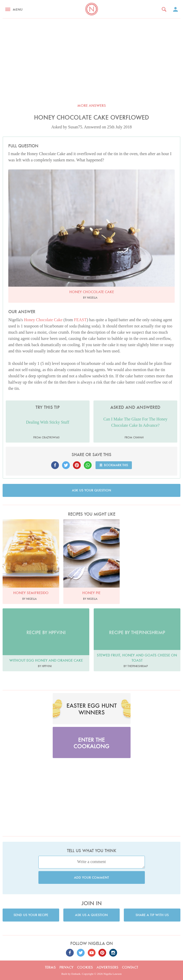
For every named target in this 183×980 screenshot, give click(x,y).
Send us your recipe (31, 915)
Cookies (85, 967)
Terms (50, 967)
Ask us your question (91, 490)
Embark (76, 974)
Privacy (66, 967)
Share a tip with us (152, 915)
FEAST (80, 320)
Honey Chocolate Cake (43, 320)
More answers (92, 106)
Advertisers (107, 967)
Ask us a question (91, 915)
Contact (130, 967)
